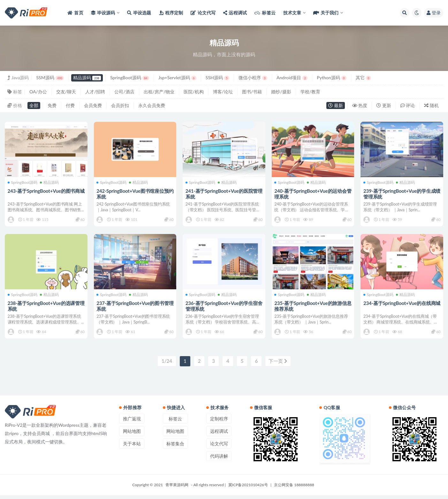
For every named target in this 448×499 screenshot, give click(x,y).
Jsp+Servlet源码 (177, 78)
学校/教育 (310, 92)
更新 (384, 105)
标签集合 (175, 447)
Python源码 (331, 78)
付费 (70, 105)
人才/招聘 (95, 92)
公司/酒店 (124, 92)
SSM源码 (50, 78)
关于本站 (132, 447)
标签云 (175, 422)
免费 (52, 105)
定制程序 (219, 422)
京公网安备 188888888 (294, 489)
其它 (363, 78)
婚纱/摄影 (281, 92)
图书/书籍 (252, 92)
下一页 (278, 365)
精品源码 (87, 78)
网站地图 (132, 435)
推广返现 (132, 422)
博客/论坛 (223, 92)
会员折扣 (120, 105)
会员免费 (93, 105)
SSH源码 (217, 78)
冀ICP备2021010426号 (248, 489)
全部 (34, 105)
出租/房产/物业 (159, 92)
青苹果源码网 (177, 489)
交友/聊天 (66, 92)
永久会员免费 (152, 105)
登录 (434, 13)
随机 (431, 105)
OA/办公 (38, 92)
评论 (408, 105)
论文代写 (219, 447)
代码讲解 (219, 460)
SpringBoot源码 (130, 78)
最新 (336, 105)
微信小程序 (253, 78)
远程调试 (219, 435)
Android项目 (292, 78)
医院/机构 (194, 92)
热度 (360, 105)
